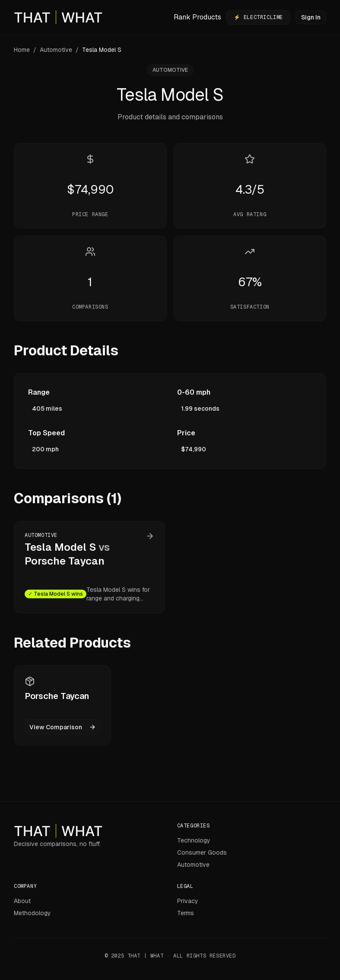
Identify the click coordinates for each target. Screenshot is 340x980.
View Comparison (63, 727)
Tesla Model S (60, 547)
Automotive (56, 50)
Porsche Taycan (65, 561)
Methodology (32, 913)
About (22, 901)
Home (22, 50)
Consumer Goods (202, 852)
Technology (194, 840)
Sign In (311, 17)
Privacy (188, 901)
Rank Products (197, 17)
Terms (186, 913)
